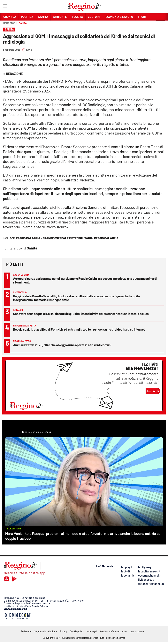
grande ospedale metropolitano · (68, 238)
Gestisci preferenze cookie (113, 631)
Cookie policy (77, 631)
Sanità (23, 23)
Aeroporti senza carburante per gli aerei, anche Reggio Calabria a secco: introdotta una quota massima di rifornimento (85, 280)
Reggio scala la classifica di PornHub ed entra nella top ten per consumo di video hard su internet (79, 329)
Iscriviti (153, 391)
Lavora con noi (137, 631)
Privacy (63, 631)
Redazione (26, 631)
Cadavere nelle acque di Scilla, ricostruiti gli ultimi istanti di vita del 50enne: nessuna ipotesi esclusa (81, 314)
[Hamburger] (5, 7)
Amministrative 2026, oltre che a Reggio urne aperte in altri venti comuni (62, 345)
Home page (9, 23)
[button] (161, 25)
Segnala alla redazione (46, 631)
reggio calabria (106, 238)
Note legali (92, 631)
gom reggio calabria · (26, 238)
